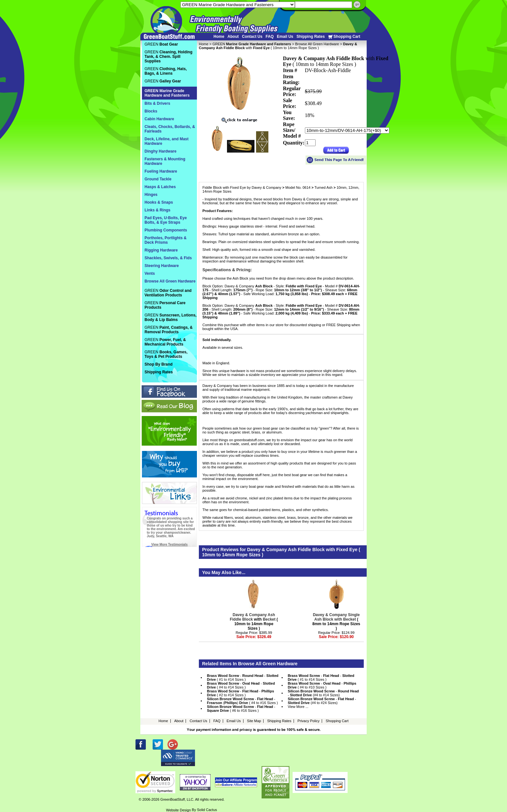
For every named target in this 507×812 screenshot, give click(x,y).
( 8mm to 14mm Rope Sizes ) (336, 622)
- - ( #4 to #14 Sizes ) (241, 685)
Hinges (151, 195)
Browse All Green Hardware (317, 44)
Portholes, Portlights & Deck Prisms (166, 240)
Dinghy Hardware (161, 151)
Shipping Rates (311, 37)
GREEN (252, 44)
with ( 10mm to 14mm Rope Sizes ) (254, 622)
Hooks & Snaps (159, 202)
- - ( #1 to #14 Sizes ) (243, 678)
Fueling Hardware (161, 171)
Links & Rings (157, 210)
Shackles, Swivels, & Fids (168, 258)
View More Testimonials (169, 545)
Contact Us (252, 37)
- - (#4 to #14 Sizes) (323, 693)
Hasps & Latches (160, 187)
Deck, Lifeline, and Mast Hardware (167, 141)
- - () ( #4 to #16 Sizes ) (243, 701)
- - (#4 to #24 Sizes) (322, 701)
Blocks (151, 111)
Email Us (285, 37)
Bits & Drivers (157, 103)
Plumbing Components (166, 230)
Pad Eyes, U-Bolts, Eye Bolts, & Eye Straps (166, 220)
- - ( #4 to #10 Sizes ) (322, 685)
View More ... (298, 707)
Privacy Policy (308, 721)
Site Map (254, 721)
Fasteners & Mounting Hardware (165, 161)
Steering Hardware (162, 266)
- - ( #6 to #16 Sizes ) (241, 709)
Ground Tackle (158, 179)
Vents (150, 273)
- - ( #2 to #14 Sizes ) (241, 693)
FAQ (270, 37)
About (233, 37)
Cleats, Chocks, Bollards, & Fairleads (170, 129)
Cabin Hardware (159, 119)
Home (219, 37)
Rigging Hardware (161, 250)
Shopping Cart (344, 37)
